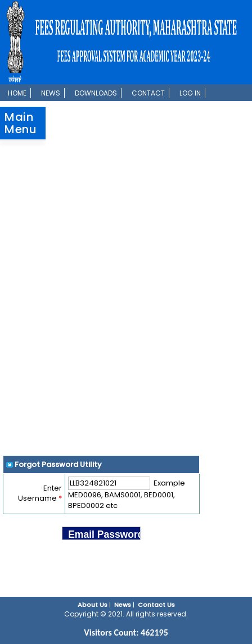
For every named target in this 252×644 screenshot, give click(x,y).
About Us (93, 605)
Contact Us (156, 605)
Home (17, 93)
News (51, 93)
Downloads (96, 93)
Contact (148, 93)
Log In (190, 93)
